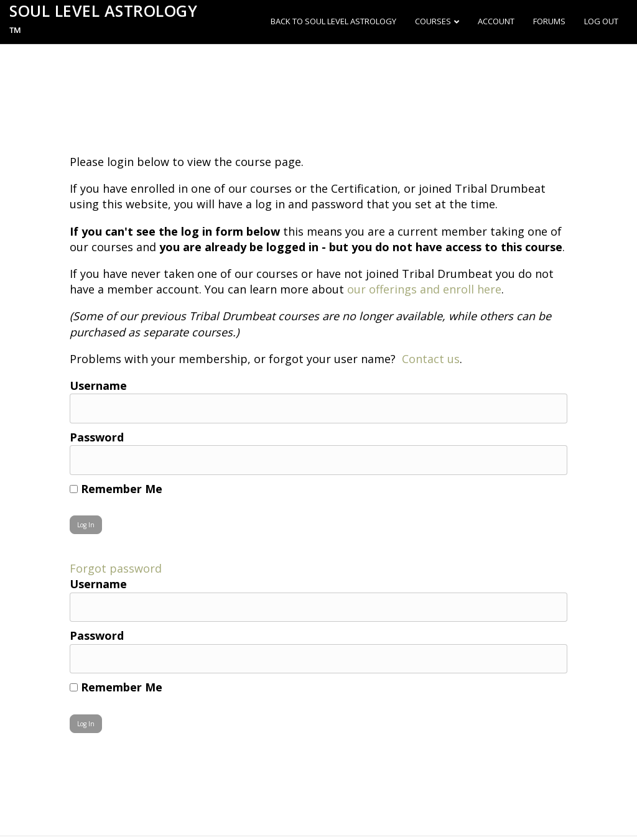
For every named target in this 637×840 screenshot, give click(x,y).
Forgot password (116, 568)
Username (98, 385)
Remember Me (116, 489)
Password (97, 437)
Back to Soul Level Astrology (333, 21)
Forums (549, 21)
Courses (433, 21)
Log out (601, 21)
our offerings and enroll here (424, 289)
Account (496, 21)
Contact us (431, 359)
